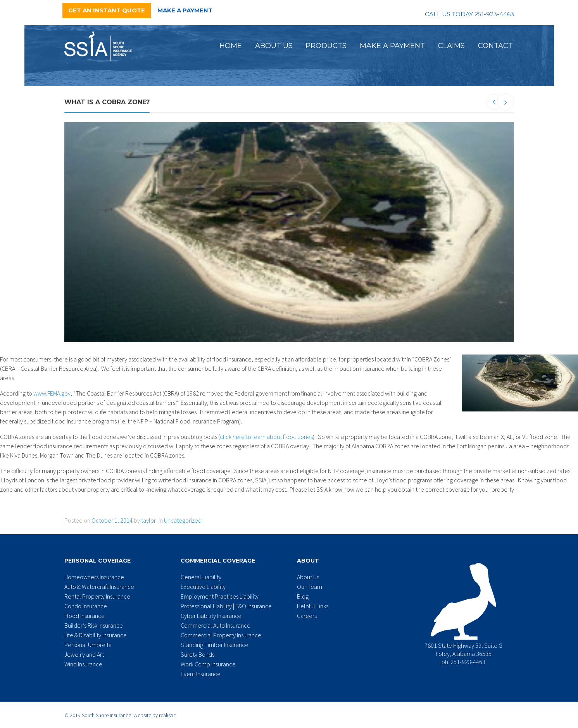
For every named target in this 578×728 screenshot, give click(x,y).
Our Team (310, 587)
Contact (495, 46)
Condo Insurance (86, 606)
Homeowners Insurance (94, 577)
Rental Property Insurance (97, 596)
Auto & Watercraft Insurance (99, 587)
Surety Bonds (198, 654)
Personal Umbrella (88, 645)
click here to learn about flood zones (266, 437)
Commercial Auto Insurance (216, 625)
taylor (148, 520)
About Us (274, 46)
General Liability (201, 577)
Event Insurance (201, 674)
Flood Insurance (85, 616)
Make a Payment (185, 10)
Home (231, 46)
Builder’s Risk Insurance (94, 625)
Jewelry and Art (84, 654)
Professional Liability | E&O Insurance (226, 606)
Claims (451, 46)
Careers (307, 616)
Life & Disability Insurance (96, 635)
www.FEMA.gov (52, 393)
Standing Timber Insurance (215, 645)
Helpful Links (313, 606)
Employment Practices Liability (220, 596)
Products (326, 46)
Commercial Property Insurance (221, 635)
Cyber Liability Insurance (211, 616)
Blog (303, 596)
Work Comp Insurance (208, 664)
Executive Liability (203, 587)
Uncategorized (183, 520)
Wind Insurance (83, 664)
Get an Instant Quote (107, 10)
